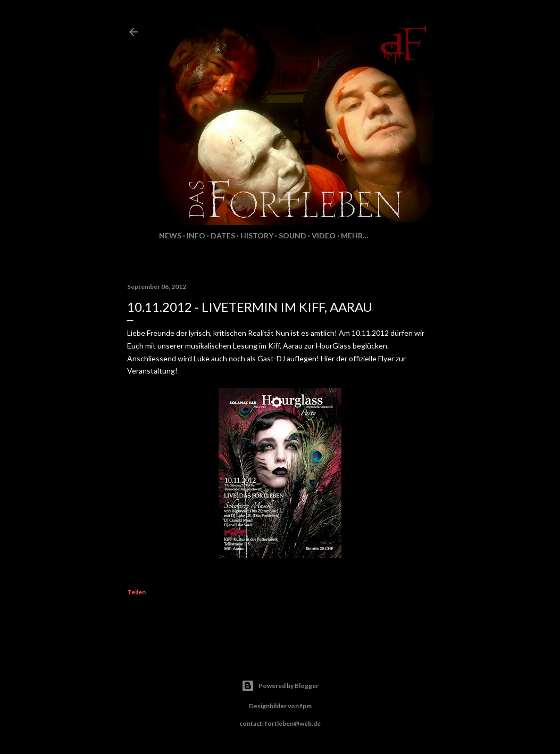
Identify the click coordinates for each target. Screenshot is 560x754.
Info (196, 235)
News (170, 235)
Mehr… (355, 235)
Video (324, 235)
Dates (223, 235)
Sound (292, 235)
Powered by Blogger (280, 686)
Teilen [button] (136, 592)
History (257, 235)
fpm (306, 706)
